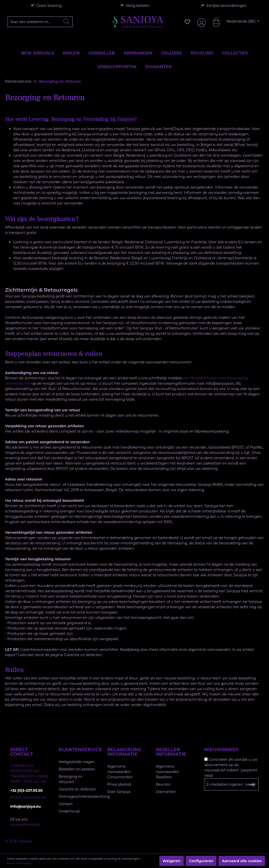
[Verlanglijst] (187, 22)
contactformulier (25, 825)
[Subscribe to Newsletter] (252, 785)
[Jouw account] (200, 22)
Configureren (201, 861)
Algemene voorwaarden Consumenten (120, 772)
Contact (66, 804)
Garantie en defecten (77, 789)
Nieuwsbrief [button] (221, 750)
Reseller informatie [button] (171, 752)
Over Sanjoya (119, 792)
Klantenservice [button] (78, 750)
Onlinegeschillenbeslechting (84, 797)
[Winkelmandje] (214, 22)
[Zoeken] (67, 22)
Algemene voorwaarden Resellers (167, 772)
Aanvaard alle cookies (242, 861)
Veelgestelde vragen (77, 762)
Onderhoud (69, 811)
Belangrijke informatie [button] (124, 752)
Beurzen (163, 784)
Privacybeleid (119, 784)
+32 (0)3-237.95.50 (26, 790)
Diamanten (166, 792)
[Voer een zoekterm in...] (40, 22)
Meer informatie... (20, 863)
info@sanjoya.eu (26, 806)
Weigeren (172, 861)
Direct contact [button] (22, 752)
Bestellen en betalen (77, 769)
